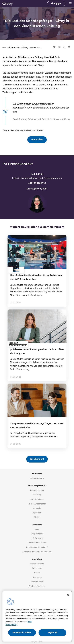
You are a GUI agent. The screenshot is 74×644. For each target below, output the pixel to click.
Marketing (37, 495)
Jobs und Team (37, 582)
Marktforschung (37, 499)
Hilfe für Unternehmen (37, 543)
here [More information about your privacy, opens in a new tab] (30, 621)
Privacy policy (11, 625)
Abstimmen (37, 474)
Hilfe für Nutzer (37, 538)
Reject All (53, 633)
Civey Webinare (37, 534)
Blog (37, 529)
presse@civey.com (37, 189)
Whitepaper (37, 568)
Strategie (37, 508)
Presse (37, 573)
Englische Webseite (37, 586)
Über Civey (37, 559)
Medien (37, 517)
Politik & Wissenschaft (37, 504)
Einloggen (56, 4)
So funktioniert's (37, 478)
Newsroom (37, 577)
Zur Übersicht (37, 459)
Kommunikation (37, 490)
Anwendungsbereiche (37, 486)
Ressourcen (37, 525)
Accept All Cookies (22, 633)
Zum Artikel (37, 140)
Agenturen (37, 513)
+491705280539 (37, 183)
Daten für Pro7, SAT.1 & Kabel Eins (37, 552)
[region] (37, 616)
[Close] (68, 595)
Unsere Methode (37, 564)
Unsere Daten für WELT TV (37, 547)
